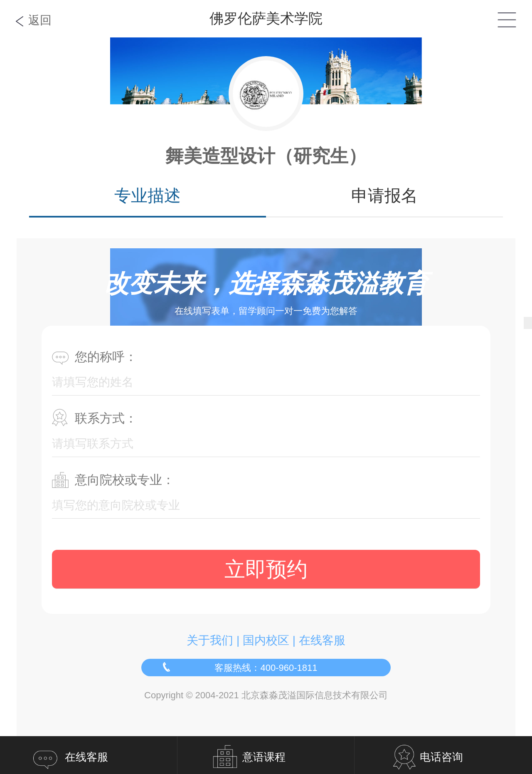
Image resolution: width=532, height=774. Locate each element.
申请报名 (384, 195)
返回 (40, 20)
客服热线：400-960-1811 (266, 668)
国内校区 (266, 640)
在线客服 (322, 640)
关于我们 (210, 640)
